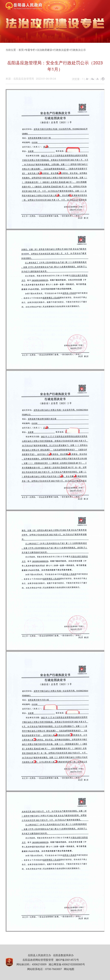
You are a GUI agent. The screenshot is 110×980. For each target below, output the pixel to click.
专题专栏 (30, 50)
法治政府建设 (44, 50)
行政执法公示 (78, 50)
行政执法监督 (61, 50)
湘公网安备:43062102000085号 (67, 964)
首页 (21, 50)
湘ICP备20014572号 (67, 960)
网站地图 (69, 969)
